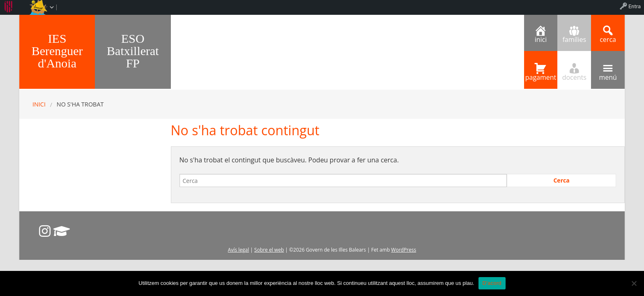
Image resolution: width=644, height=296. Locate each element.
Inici (39, 104)
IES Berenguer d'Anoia (57, 51)
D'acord (492, 283)
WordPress (404, 250)
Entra (635, 6)
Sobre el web (269, 250)
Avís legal (238, 250)
